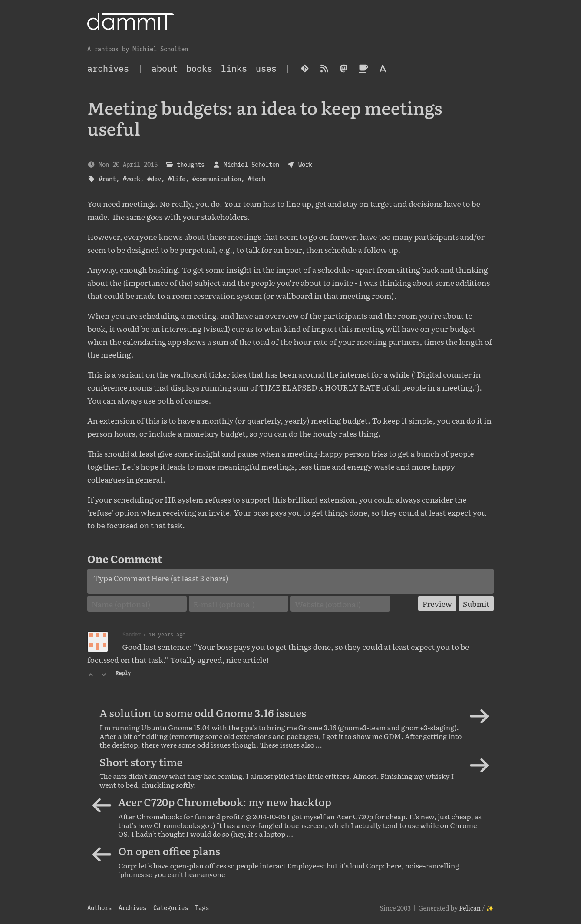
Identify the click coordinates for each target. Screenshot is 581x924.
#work (132, 179)
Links (234, 68)
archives (108, 68)
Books (199, 68)
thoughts (191, 164)
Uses (266, 68)
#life (177, 179)
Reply (123, 673)
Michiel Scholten (251, 164)
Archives (132, 908)
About (165, 68)
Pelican (470, 908)
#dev (154, 179)
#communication (217, 179)
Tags (202, 908)
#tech (257, 179)
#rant (107, 179)
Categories (171, 908)
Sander (132, 634)
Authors (99, 908)
